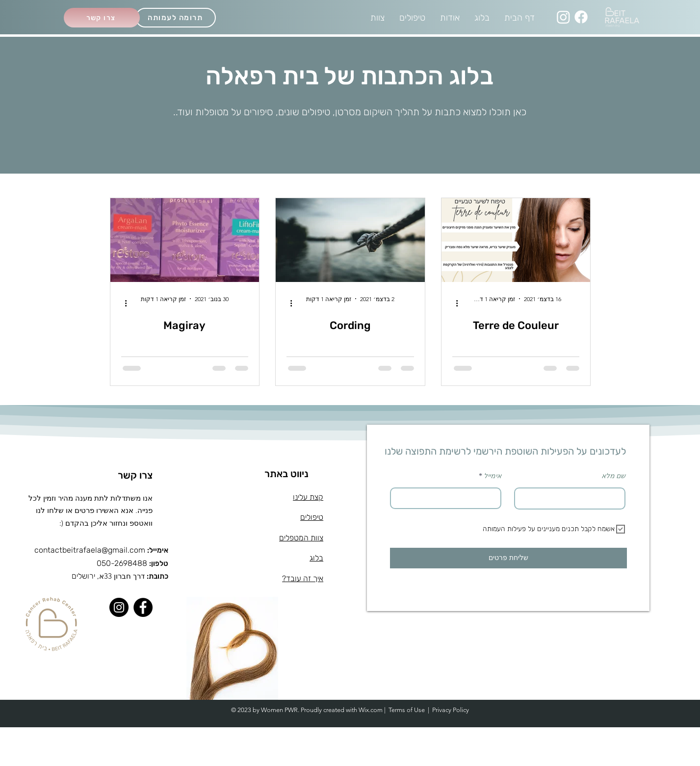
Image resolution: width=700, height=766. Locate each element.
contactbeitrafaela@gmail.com (90, 550)
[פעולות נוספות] (454, 304)
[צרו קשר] (102, 18)
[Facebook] (581, 17)
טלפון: (159, 563)
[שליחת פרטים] (508, 558)
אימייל (493, 476)
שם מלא (614, 476)
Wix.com (371, 710)
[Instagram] (563, 17)
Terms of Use (407, 710)
